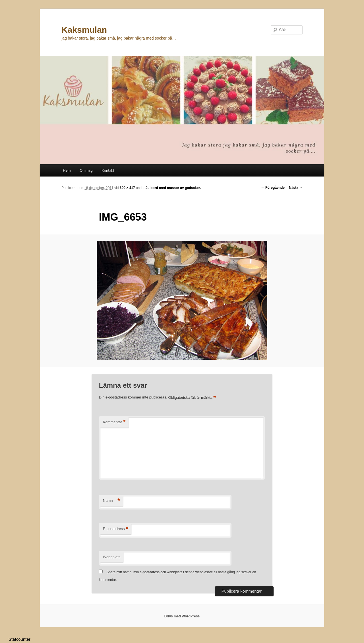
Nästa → (296, 188)
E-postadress (116, 529)
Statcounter (19, 639)
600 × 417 (127, 188)
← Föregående (273, 188)
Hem (67, 170)
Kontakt (108, 170)
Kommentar (114, 422)
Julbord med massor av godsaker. (173, 188)
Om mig (86, 170)
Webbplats (112, 557)
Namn (111, 501)
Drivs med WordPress (182, 616)
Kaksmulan (84, 30)
